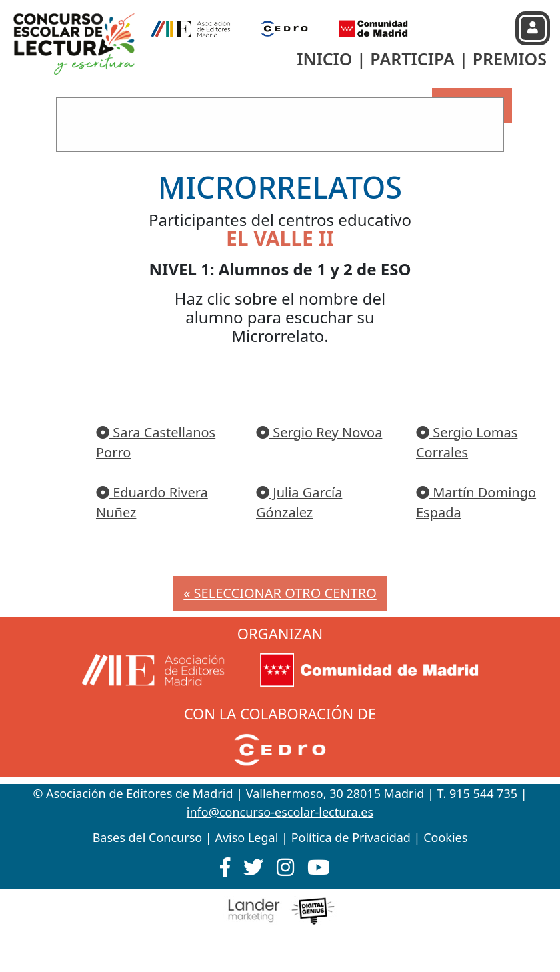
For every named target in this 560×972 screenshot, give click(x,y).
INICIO (324, 59)
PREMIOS (510, 59)
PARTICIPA (412, 59)
